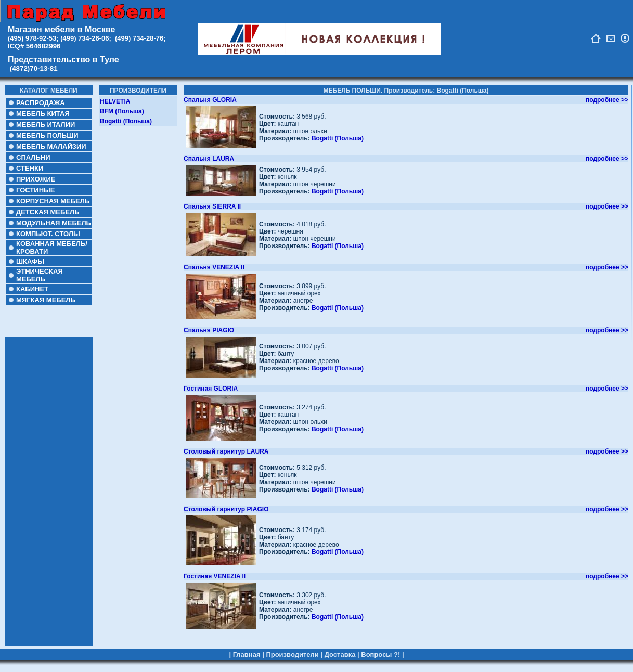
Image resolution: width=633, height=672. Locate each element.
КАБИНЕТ (32, 289)
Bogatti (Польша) (126, 121)
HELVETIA (115, 101)
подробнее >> (607, 100)
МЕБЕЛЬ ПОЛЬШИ (47, 135)
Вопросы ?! (380, 645)
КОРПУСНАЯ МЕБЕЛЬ (53, 201)
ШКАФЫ (30, 261)
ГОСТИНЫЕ (35, 190)
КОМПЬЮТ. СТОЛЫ (48, 234)
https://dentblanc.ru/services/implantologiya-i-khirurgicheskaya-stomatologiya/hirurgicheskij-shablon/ (128, 667)
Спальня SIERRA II (212, 206)
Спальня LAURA (209, 159)
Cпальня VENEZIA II (214, 267)
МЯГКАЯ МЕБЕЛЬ (46, 300)
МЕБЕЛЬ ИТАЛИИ (46, 125)
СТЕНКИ (30, 168)
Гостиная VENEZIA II (215, 576)
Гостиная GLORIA (211, 389)
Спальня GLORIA (210, 100)
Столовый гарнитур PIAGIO (226, 509)
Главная (247, 645)
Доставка (340, 645)
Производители (292, 645)
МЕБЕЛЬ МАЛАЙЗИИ (51, 146)
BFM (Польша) (122, 111)
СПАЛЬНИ (33, 157)
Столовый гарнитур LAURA (226, 451)
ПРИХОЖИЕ (36, 179)
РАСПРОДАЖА (41, 103)
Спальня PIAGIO (209, 330)
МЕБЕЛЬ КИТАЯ (43, 114)
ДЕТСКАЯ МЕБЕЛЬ (48, 212)
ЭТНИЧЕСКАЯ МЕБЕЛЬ (40, 275)
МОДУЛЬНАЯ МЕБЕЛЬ (54, 223)
